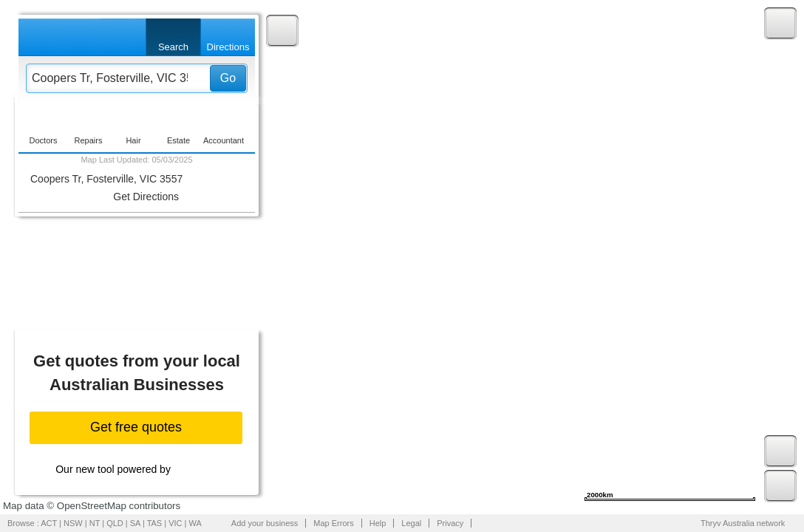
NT (95, 523)
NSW (73, 523)
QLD (115, 523)
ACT (49, 523)
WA (195, 523)
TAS (155, 523)
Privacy (450, 523)
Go (228, 78)
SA (135, 523)
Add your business (265, 523)
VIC (175, 523)
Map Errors (333, 523)
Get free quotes (136, 427)
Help (378, 523)
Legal (411, 523)
